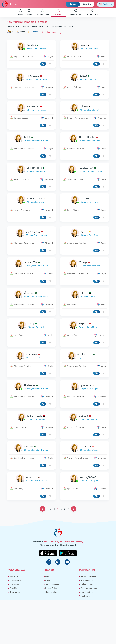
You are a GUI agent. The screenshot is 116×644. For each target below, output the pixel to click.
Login (73, 4)
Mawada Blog (16, 584)
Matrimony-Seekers (89, 576)
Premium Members (76, 12)
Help (47, 576)
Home (20, 12)
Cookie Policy (51, 592)
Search (29, 12)
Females (32, 32)
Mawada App (16, 580)
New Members (59, 12)
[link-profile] (31, 47)
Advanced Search (88, 580)
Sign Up (87, 4)
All (11, 32)
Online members (42, 12)
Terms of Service (52, 584)
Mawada (12, 4)
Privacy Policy (51, 588)
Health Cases (92, 12)
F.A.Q (48, 580)
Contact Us (15, 592)
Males (21, 32)
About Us (14, 576)
